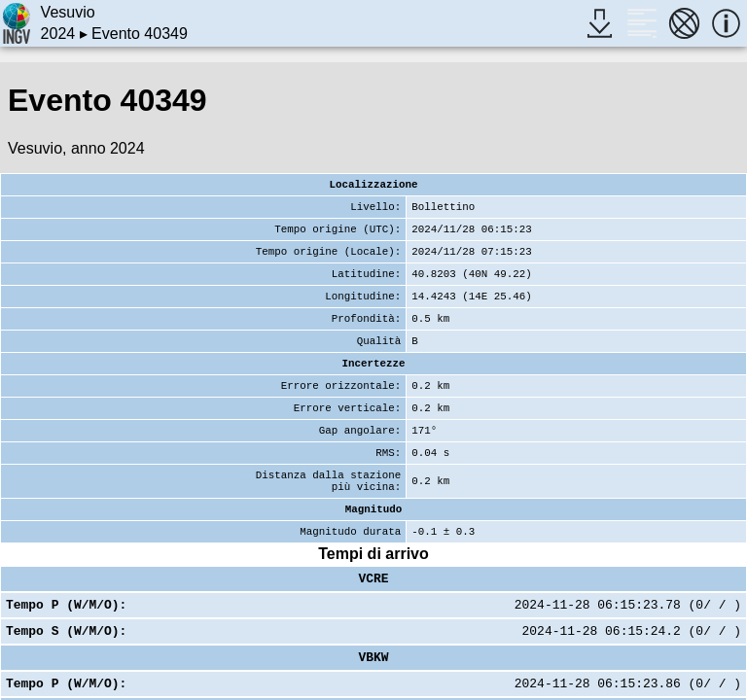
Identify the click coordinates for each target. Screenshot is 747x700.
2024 (58, 34)
